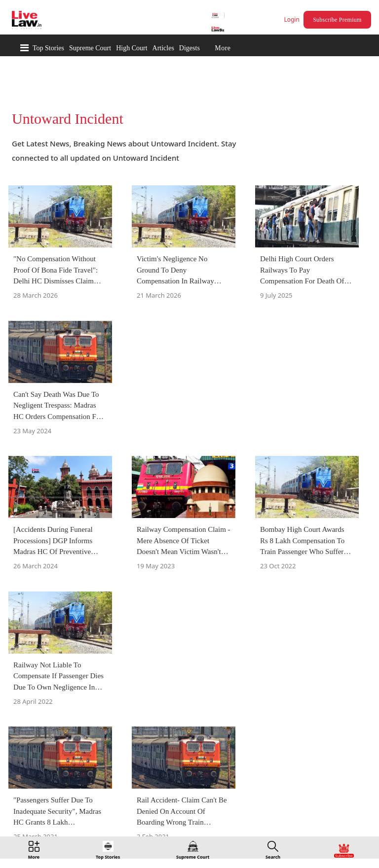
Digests (189, 48)
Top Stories (48, 48)
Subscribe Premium (337, 20)
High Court (132, 48)
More (223, 48)
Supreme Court (90, 48)
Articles (163, 48)
